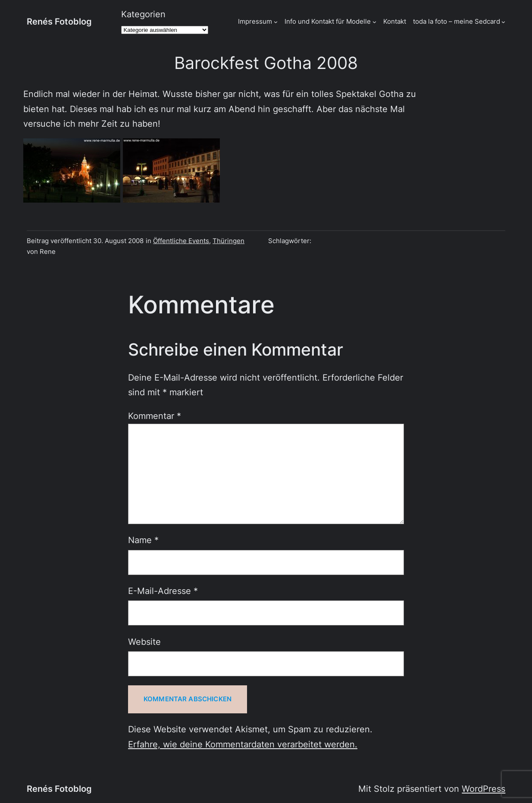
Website (144, 642)
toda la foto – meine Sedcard (457, 22)
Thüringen (228, 241)
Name (143, 540)
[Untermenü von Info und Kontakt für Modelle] (374, 22)
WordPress (483, 789)
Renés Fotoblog (59, 21)
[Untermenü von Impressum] (276, 22)
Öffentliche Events (181, 241)
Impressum (255, 22)
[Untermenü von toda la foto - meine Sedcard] (503, 22)
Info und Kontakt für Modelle (328, 22)
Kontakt (395, 22)
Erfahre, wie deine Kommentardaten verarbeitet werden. (243, 744)
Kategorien (143, 14)
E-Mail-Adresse (163, 591)
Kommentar (155, 416)
